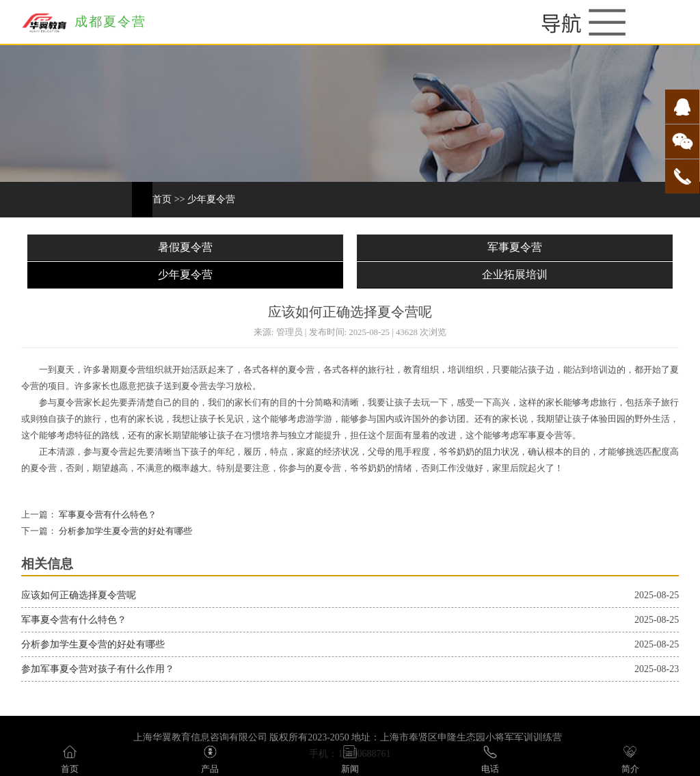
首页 (162, 199)
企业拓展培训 (515, 275)
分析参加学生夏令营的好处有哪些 (124, 531)
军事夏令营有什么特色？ (107, 515)
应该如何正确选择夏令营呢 (79, 595)
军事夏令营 (515, 247)
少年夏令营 (211, 199)
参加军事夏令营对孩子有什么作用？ (98, 669)
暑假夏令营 (185, 247)
